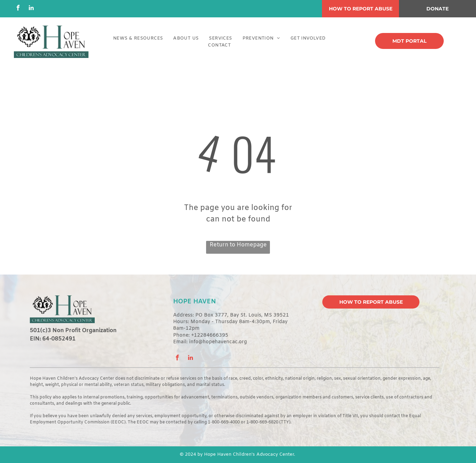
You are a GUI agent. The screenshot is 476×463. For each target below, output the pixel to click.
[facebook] (18, 9)
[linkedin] (31, 9)
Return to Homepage (238, 245)
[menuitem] (138, 39)
